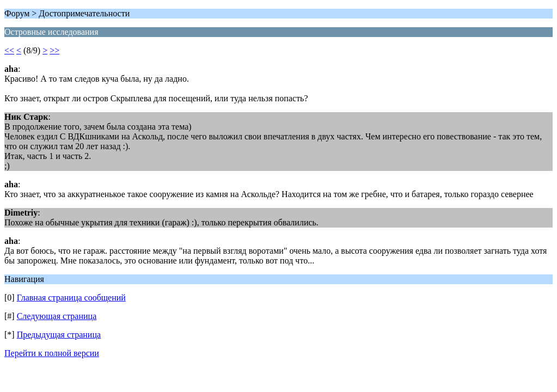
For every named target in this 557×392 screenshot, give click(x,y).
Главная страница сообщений (71, 298)
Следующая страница (57, 316)
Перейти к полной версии (52, 353)
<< (9, 50)
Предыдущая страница (59, 335)
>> (54, 50)
